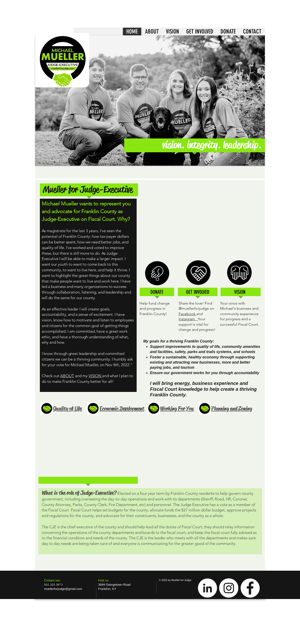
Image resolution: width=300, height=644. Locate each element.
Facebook (187, 314)
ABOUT (67, 376)
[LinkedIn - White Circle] (207, 588)
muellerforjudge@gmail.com (63, 589)
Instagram (188, 319)
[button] (150, 101)
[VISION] (240, 292)
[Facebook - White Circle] (250, 588)
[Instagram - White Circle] (229, 588)
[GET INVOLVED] (198, 292)
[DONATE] (157, 292)
